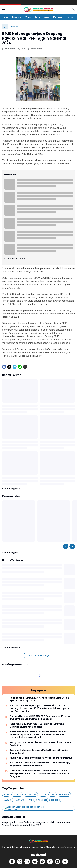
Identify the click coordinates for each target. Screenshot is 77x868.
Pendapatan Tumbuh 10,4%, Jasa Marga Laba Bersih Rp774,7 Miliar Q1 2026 (39, 699)
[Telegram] (15, 367)
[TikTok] (50, 862)
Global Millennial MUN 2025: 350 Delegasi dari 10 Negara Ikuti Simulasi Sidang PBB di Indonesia (41, 718)
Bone (37, 17)
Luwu (47, 17)
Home (5, 17)
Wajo (28, 17)
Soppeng (17, 17)
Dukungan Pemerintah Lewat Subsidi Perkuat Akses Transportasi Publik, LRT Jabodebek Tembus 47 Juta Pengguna (39, 774)
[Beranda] (5, 27)
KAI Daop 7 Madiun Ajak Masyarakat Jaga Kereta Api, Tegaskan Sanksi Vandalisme (40, 764)
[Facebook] (4, 367)
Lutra (70, 17)
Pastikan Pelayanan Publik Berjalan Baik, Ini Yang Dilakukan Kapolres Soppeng (37, 725)
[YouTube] (35, 862)
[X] (9, 367)
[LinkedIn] (57, 862)
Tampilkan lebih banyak (39, 656)
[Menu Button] (4, 10)
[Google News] (42, 862)
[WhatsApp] (20, 367)
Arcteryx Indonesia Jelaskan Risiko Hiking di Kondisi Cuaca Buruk (39, 752)
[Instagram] (27, 862)
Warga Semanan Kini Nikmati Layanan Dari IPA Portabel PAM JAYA (41, 744)
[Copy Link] (25, 367)
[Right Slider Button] (74, 17)
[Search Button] (73, 10)
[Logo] (38, 841)
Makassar (58, 17)
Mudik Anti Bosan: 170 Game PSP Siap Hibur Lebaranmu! (41, 758)
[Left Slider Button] (66, 546)
